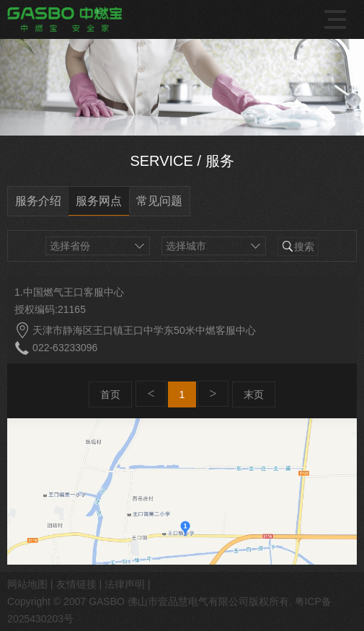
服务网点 (99, 201)
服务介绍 (38, 201)
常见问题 (159, 201)
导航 (337, 19)
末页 (254, 394)
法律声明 (125, 584)
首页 (110, 394)
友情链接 (76, 584)
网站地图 (27, 584)
